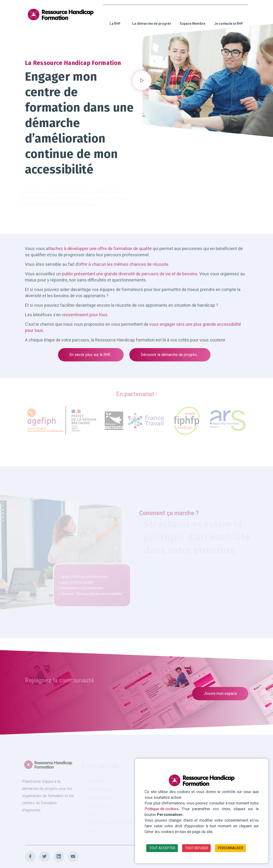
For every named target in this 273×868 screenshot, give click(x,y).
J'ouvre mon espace (220, 694)
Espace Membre (193, 19)
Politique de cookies (161, 809)
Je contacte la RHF (229, 19)
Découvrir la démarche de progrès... (170, 355)
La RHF (115, 19)
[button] (142, 80)
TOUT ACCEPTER (162, 848)
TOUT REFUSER (197, 848)
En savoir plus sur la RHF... (91, 355)
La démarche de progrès (152, 19)
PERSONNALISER (231, 848)
